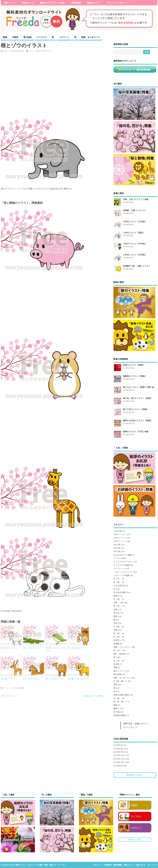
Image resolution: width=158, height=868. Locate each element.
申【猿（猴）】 (120, 681)
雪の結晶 (27, 37)
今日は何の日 (119, 586)
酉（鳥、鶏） (119, 702)
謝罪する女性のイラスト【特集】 (138, 420)
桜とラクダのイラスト (55, 679)
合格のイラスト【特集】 (134, 365)
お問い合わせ (140, 865)
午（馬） (117, 599)
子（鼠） (117, 627)
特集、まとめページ (91, 37)
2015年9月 (118, 766)
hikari (5, 51)
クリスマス (42, 37)
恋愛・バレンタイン (122, 647)
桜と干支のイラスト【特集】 (136, 409)
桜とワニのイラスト (31, 648)
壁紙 (115, 616)
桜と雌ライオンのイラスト (78, 680)
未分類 (116, 664)
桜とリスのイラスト (31, 679)
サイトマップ (152, 865)
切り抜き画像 (119, 592)
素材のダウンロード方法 (52, 3)
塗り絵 (116, 613)
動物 (5, 37)
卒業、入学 (118, 603)
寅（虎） (117, 633)
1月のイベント (120, 534)
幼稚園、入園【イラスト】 (135, 210)
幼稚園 (116, 644)
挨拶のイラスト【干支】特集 (136, 431)
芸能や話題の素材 (121, 695)
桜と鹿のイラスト (8, 679)
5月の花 (117, 548)
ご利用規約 (76, 3)
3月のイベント (120, 541)
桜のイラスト (48, 51)
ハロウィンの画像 (121, 575)
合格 (115, 609)
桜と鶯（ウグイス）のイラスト (56, 649)
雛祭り (116, 708)
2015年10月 (119, 762)
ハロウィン (64, 37)
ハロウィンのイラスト (123, 572)
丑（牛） (117, 579)
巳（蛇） (117, 637)
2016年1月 (118, 752)
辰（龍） (117, 698)
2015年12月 (119, 755)
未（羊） (117, 661)
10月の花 (117, 531)
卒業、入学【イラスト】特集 (136, 199)
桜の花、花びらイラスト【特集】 (138, 398)
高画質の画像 (119, 715)
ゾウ (13, 688)
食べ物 (116, 712)
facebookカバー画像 (123, 555)
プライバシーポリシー (117, 3)
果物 (115, 667)
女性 (115, 623)
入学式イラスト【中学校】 (135, 255)
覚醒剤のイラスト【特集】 (135, 376)
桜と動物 (21, 688)
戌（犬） (117, 650)
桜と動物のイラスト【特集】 (93, 696)
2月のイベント (120, 538)
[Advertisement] (55, 86)
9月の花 (117, 551)
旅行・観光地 (119, 654)
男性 (115, 684)
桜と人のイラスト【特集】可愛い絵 (139, 387)
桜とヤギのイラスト (9, 648)
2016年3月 (118, 745)
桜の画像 (117, 674)
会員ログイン (94, 3)
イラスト (32, 51)
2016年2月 (118, 749)
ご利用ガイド (27, 3)
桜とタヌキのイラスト (77, 648)
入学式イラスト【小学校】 (135, 222)
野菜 (115, 705)
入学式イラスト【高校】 (134, 233)
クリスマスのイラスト (123, 562)
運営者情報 (117, 865)
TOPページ (9, 3)
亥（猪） (117, 582)
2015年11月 (119, 759)
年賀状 (15, 37)
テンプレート (119, 568)
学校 (115, 630)
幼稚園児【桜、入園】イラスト (137, 266)
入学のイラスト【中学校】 (135, 244)
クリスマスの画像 (121, 565)
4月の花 (117, 545)
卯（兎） (117, 606)
